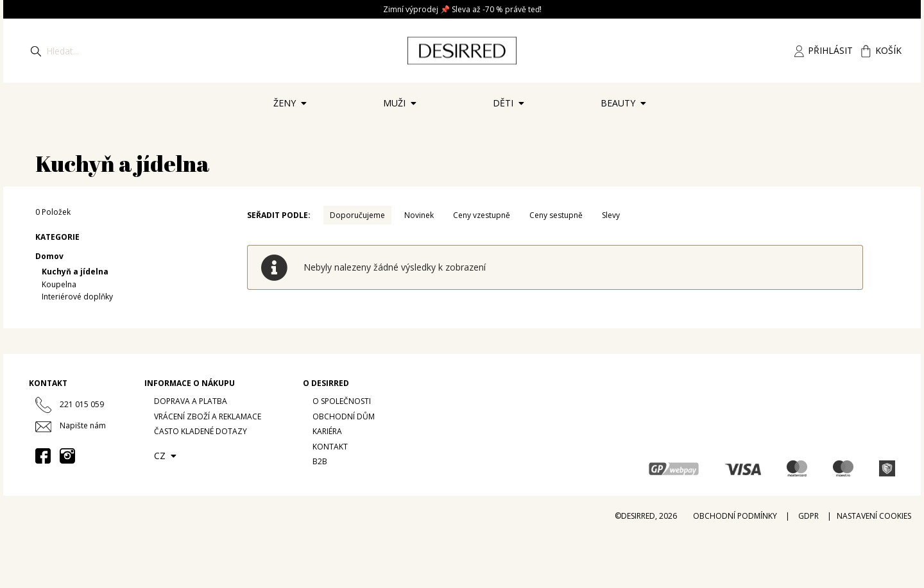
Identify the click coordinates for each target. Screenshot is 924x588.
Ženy (292, 107)
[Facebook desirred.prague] (43, 456)
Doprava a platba (191, 401)
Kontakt (330, 447)
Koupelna (59, 284)
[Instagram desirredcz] (67, 456)
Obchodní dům (344, 416)
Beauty (626, 107)
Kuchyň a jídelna (75, 272)
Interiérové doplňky (77, 297)
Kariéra (327, 431)
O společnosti (342, 401)
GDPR (809, 516)
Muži (402, 107)
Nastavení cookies (874, 516)
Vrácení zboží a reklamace (208, 416)
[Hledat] (36, 51)
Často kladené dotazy (201, 431)
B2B (320, 461)
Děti (511, 107)
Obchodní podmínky (735, 516)
